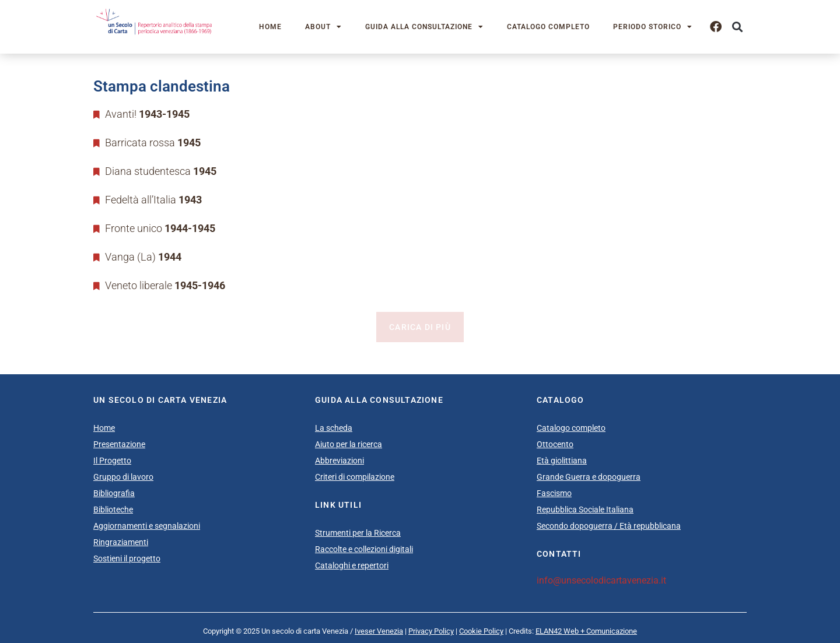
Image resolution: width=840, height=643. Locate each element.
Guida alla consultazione (424, 27)
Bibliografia (114, 493)
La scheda (334, 428)
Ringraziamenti (121, 542)
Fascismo (554, 493)
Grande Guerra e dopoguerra (589, 477)
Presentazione (119, 444)
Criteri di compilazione (355, 477)
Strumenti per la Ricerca (358, 533)
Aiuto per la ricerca (349, 444)
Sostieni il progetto (127, 558)
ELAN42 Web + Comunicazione (586, 631)
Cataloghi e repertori (352, 565)
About (323, 27)
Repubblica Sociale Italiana (585, 510)
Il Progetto (112, 461)
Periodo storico (653, 27)
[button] (737, 27)
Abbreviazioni (339, 461)
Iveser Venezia (379, 631)
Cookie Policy (481, 631)
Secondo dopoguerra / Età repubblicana (609, 526)
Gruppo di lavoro (123, 477)
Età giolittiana (562, 461)
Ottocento (555, 444)
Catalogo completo (548, 27)
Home (270, 27)
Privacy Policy (431, 631)
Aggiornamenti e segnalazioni (147, 526)
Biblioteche (113, 510)
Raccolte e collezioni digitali (364, 549)
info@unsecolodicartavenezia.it (601, 580)
